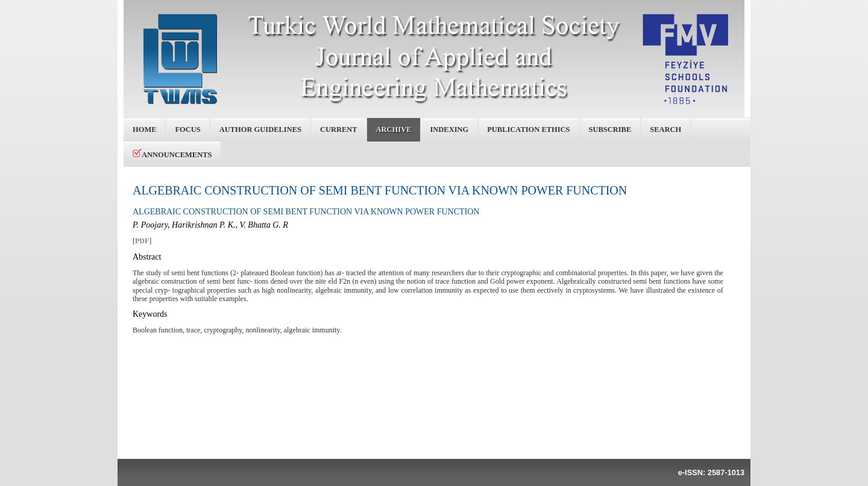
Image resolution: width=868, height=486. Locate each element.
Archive (394, 129)
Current (339, 129)
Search (665, 129)
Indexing (449, 129)
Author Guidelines (260, 129)
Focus (187, 129)
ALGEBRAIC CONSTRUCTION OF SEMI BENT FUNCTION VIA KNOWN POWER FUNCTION (380, 190)
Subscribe (610, 129)
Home (144, 129)
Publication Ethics (528, 129)
